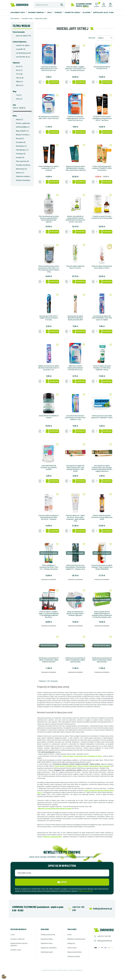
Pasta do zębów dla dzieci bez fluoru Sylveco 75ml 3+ (102, 267)
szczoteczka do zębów (24, 57)
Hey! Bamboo (22, 150)
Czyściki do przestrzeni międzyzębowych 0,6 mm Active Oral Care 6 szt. (49, 69)
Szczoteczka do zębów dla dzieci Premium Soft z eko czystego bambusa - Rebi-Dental (75, 468)
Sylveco (20, 173)
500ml (19, 82)
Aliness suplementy (24, 123)
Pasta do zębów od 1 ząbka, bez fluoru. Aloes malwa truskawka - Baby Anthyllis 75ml (75, 518)
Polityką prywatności (85, 891)
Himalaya (21, 154)
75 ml (19, 74)
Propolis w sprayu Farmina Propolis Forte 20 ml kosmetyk (102, 217)
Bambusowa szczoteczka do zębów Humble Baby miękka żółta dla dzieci (75, 660)
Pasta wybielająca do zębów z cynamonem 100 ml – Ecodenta (49, 168)
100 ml (20, 78)
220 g (19, 99)
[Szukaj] (49, 5)
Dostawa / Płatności (18, 939)
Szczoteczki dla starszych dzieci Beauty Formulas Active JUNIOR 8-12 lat (75, 418)
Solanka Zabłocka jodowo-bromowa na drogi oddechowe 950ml (102, 517)
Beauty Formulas (24, 135)
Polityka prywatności (48, 935)
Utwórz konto (72, 948)
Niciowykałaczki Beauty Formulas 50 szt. (102, 68)
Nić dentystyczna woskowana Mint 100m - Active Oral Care (49, 117)
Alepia (20, 120)
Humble (20, 158)
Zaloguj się (71, 943)
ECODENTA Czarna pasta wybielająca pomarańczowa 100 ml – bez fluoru (102, 118)
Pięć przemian (22, 161)
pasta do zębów (23, 36)
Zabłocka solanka (24, 176)
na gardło (21, 49)
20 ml (19, 67)
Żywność (58, 12)
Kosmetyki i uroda (72, 12)
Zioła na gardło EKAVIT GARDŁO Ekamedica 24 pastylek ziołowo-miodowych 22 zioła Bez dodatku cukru (102, 614)
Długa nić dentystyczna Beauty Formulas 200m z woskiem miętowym (75, 614)
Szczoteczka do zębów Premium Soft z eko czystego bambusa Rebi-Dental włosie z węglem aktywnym (102, 468)
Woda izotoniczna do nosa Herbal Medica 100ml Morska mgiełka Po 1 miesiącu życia (75, 567)
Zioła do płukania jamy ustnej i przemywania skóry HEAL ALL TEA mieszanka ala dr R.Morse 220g (49, 269)
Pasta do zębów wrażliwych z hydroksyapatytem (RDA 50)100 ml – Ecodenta (49, 517)
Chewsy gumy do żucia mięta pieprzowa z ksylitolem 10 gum (102, 417)
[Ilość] (44, 82)
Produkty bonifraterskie (24, 165)
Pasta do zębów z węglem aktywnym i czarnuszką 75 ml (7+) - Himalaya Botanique (75, 69)
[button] (104, 5)
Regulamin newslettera (49, 948)
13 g (19, 95)
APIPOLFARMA (23, 127)
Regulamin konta (47, 943)
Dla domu (87, 12)
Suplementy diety (18, 12)
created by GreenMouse (75, 970)
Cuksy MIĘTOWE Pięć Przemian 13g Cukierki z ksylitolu (49, 468)
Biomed (20, 139)
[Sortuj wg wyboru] (105, 38)
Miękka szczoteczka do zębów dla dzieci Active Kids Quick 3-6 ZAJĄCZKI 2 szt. (49, 368)
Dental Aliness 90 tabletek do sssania (49, 417)
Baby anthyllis (22, 131)
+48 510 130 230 (104, 936)
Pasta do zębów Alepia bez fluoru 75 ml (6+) (75, 267)
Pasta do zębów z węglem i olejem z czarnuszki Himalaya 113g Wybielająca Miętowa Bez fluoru (49, 614)
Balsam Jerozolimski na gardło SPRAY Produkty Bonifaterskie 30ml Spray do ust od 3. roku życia (75, 219)
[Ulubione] (97, 5)
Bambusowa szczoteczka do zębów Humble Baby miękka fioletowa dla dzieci (49, 660)
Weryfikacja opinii (47, 952)
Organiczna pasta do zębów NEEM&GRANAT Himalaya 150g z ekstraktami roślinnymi (75, 168)
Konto (69, 935)
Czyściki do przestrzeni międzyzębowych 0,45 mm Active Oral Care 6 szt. (75, 118)
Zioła (50, 12)
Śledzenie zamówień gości (76, 939)
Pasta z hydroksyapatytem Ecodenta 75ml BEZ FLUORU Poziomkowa (102, 168)
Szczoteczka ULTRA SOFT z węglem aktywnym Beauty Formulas (49, 318)
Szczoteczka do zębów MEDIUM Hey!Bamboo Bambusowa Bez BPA (75, 318)
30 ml (19, 70)
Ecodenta (21, 142)
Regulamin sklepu (47, 939)
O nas (111, 12)
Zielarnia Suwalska (24, 180)
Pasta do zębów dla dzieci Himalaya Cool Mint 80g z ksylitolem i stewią (102, 368)
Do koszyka (54, 82)
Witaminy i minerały (36, 12)
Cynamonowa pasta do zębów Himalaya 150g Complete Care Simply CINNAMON (102, 567)
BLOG (106, 12)
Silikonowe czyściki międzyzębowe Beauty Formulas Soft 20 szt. (75, 368)
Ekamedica (21, 146)
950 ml (20, 85)
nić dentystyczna (23, 53)
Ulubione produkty (74, 956)
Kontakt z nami (16, 950)
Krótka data (98, 12)
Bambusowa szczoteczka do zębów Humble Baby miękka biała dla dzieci (102, 660)
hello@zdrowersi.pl (105, 941)
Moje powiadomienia (74, 952)
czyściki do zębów (24, 45)
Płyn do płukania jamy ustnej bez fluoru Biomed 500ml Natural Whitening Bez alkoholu (49, 219)
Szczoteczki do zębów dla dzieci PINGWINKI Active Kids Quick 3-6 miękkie (102, 318)
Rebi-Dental (21, 169)
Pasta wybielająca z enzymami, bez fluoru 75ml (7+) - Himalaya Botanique (49, 567)
